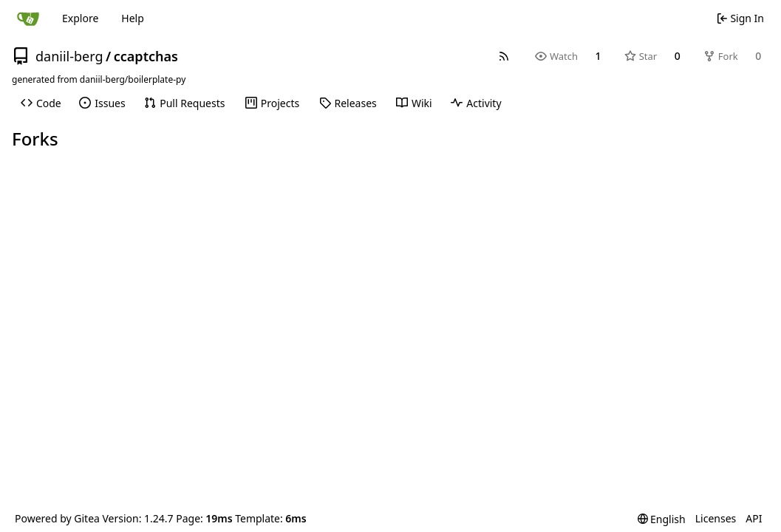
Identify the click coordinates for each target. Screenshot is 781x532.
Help (133, 18)
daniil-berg (69, 56)
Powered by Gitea (57, 518)
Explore (80, 18)
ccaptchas (146, 56)
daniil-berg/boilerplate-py (133, 79)
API (754, 518)
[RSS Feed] (504, 56)
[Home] (28, 18)
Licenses (716, 518)
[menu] (662, 519)
